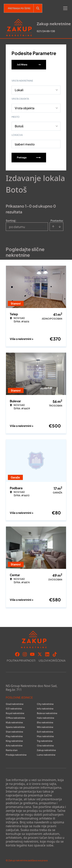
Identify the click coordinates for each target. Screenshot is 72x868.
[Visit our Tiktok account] (55, 654)
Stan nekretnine (14, 732)
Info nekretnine (45, 709)
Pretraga (29, 157)
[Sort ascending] (53, 227)
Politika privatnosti (21, 660)
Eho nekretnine (45, 722)
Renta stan (12, 750)
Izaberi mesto (25, 144)
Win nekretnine (45, 727)
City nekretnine (45, 704)
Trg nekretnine (45, 741)
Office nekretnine (15, 718)
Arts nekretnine (14, 746)
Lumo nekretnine (46, 755)
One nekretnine (45, 746)
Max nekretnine (45, 736)
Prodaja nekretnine (16, 755)
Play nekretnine (14, 736)
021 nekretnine (14, 709)
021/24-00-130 (46, 31)
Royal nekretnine (15, 713)
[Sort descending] (60, 227)
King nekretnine (14, 741)
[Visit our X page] (40, 654)
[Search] (38, 8)
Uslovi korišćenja (52, 660)
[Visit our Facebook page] (17, 654)
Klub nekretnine (14, 722)
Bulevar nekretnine (47, 713)
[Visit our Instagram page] (25, 654)
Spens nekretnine (15, 727)
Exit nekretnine (45, 732)
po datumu (17, 227)
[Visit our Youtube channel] (32, 654)
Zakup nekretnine (46, 750)
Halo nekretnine (46, 718)
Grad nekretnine (15, 704)
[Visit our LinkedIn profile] (47, 654)
